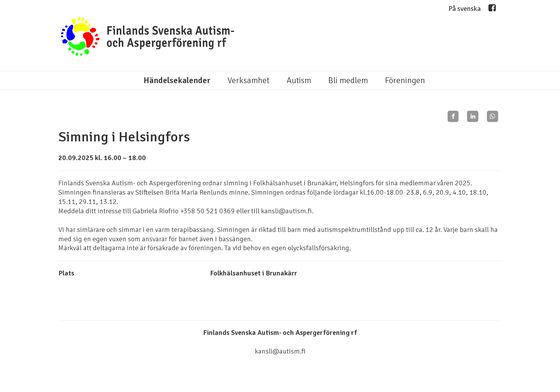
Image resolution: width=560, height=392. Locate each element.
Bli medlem (348, 80)
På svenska (465, 9)
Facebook (492, 10)
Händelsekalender (177, 80)
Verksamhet (248, 80)
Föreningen (405, 80)
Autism (299, 80)
